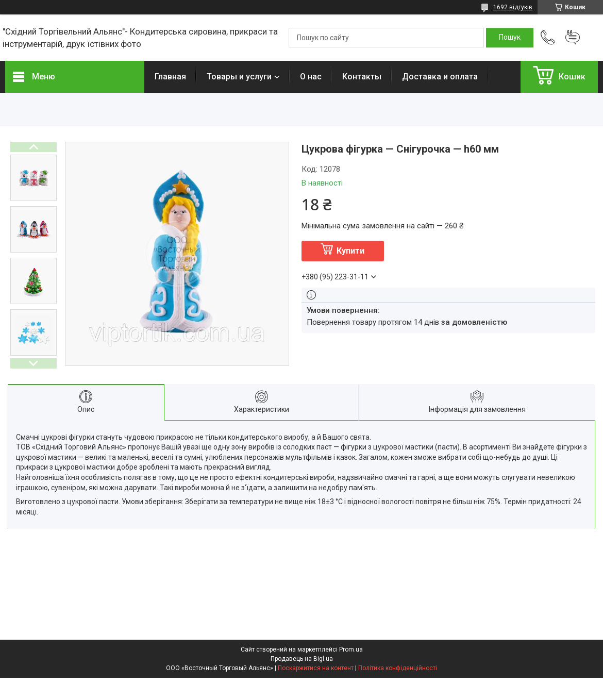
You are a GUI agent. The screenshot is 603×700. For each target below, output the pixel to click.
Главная (170, 77)
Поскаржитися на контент (316, 668)
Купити (350, 251)
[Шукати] (510, 38)
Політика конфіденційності (398, 668)
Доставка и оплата (440, 77)
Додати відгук (573, 38)
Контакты (362, 77)
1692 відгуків (513, 7)
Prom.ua (351, 649)
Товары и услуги (239, 77)
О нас (311, 77)
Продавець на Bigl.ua (302, 659)
